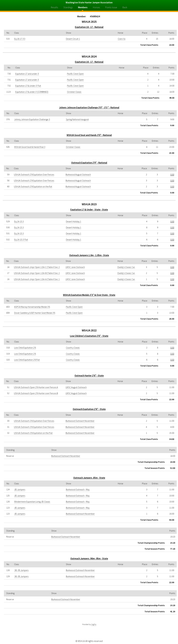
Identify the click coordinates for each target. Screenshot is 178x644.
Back (125, 7)
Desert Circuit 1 (73, 39)
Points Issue (111, 7)
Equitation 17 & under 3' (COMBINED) (32, 92)
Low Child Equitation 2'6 (25, 348)
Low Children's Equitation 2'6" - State (89, 336)
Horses (96, 7)
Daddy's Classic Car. (126, 267)
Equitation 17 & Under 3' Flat (28, 86)
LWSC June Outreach (75, 267)
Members (83, 7)
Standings (68, 7)
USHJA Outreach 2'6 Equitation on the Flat (33, 433)
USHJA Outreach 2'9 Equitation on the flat (33, 186)
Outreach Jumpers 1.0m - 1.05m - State (89, 255)
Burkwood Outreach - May (78, 489)
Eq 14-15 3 (19, 221)
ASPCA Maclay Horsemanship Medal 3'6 (32, 307)
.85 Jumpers (20, 489)
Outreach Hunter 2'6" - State (89, 376)
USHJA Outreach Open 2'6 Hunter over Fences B (36, 393)
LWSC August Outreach (76, 387)
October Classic (74, 92)
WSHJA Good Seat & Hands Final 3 (30, 147)
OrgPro (94, 624)
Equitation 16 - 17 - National (89, 27)
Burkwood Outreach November (80, 421)
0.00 (172, 174)
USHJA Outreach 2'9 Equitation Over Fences (34, 174)
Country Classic (73, 348)
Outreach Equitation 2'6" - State (89, 409)
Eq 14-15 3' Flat (21, 239)
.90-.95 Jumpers (21, 570)
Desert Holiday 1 (73, 221)
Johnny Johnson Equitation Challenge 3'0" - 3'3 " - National (89, 107)
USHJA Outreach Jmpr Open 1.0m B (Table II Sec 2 (37, 273)
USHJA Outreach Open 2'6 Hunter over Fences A (36, 387)
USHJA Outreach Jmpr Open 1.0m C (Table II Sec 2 (37, 267)
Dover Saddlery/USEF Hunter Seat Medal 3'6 (35, 313)
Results (54, 7)
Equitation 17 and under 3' (27, 74)
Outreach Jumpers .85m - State (89, 478)
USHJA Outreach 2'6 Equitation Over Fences (34, 421)
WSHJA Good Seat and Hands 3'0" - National (89, 135)
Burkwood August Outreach (78, 174)
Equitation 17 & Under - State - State (89, 210)
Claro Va (122, 39)
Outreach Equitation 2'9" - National (89, 163)
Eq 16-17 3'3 (20, 39)
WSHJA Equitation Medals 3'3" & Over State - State (89, 295)
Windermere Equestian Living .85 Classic (32, 502)
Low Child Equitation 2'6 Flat (27, 360)
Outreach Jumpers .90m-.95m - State (89, 559)
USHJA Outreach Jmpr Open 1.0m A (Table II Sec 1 (37, 279)
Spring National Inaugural (77, 119)
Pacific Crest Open (75, 74)
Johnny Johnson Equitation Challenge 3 (32, 119)
